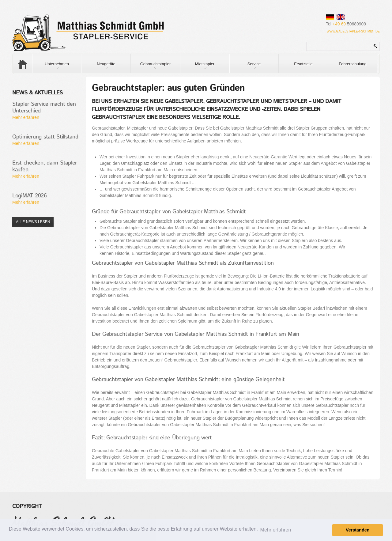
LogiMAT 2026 (30, 196)
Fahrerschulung (352, 64)
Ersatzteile (303, 64)
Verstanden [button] (358, 530)
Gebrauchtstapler (151, 67)
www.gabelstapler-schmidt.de (353, 31)
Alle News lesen (33, 222)
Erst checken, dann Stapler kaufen (45, 166)
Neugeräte (99, 67)
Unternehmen (51, 67)
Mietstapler (197, 67)
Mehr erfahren (26, 117)
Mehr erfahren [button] (276, 530)
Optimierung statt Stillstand (45, 137)
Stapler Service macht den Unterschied (44, 108)
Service (245, 67)
